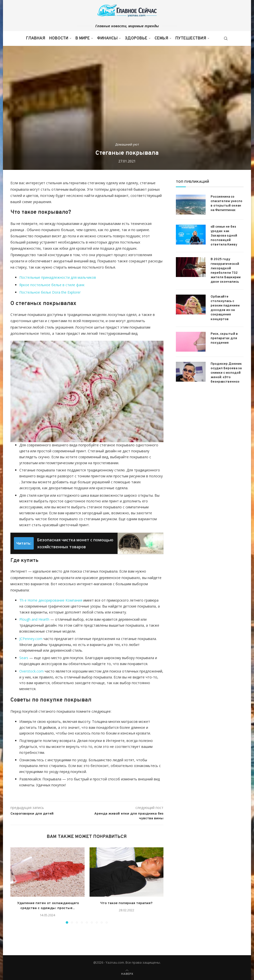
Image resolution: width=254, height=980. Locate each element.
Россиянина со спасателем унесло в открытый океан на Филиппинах (226, 204)
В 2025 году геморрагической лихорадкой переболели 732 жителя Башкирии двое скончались (226, 271)
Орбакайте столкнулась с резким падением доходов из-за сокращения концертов (225, 308)
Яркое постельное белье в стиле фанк (52, 285)
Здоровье (136, 38)
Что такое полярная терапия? (126, 903)
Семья (161, 38)
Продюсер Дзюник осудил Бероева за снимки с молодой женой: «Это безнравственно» (226, 373)
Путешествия (191, 38)
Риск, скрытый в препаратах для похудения (224, 338)
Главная (36, 38)
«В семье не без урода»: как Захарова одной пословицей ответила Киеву (224, 236)
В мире (83, 38)
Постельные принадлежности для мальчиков (58, 277)
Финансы (107, 38)
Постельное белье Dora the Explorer (50, 292)
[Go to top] (127, 973)
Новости (59, 38)
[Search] (226, 38)
